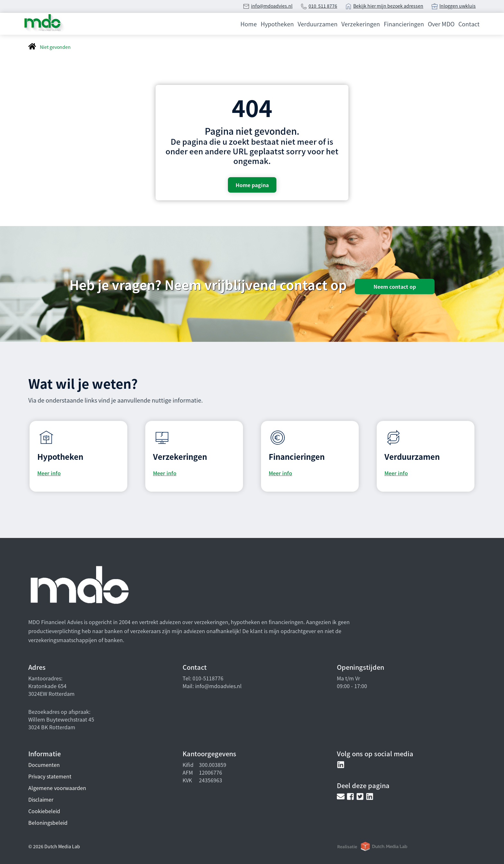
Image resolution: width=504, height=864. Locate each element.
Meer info (49, 473)
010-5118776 (207, 678)
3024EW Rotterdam (51, 694)
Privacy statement (50, 776)
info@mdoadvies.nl (272, 6)
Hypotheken (277, 24)
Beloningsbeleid (48, 823)
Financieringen (404, 24)
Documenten (44, 765)
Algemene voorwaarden (57, 788)
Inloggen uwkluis (458, 6)
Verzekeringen (361, 24)
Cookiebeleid (44, 811)
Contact (469, 24)
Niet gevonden (55, 47)
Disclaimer (41, 799)
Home (249, 24)
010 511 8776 (323, 6)
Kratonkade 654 (47, 686)
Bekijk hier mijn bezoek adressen (388, 6)
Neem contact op (395, 286)
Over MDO (441, 24)
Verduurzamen (318, 24)
